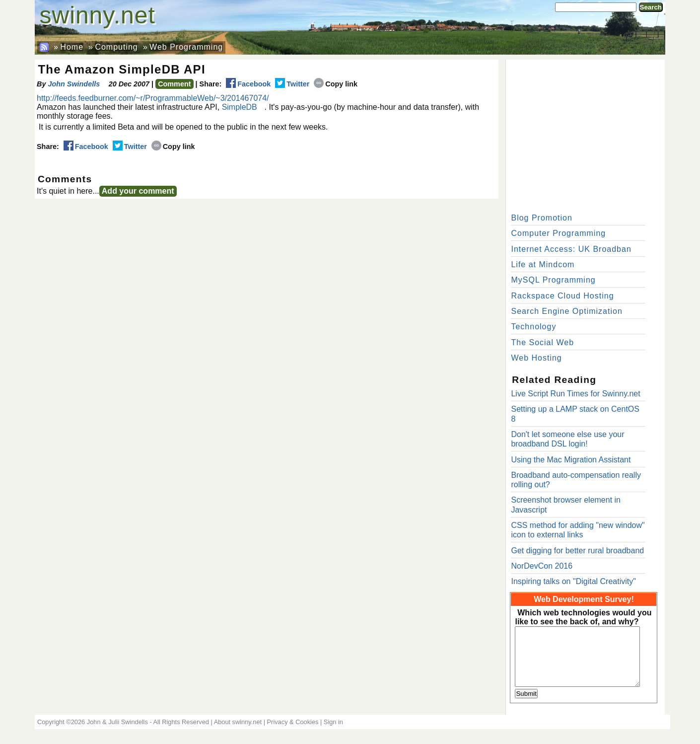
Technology (533, 327)
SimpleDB (240, 107)
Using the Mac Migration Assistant (571, 460)
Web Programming (186, 47)
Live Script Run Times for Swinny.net (575, 394)
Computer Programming (558, 233)
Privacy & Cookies (293, 722)
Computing (116, 47)
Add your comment (138, 191)
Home (72, 47)
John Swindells (74, 84)
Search (651, 7)
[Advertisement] (585, 134)
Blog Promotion (541, 218)
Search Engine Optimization (566, 311)
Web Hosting (536, 358)
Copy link (336, 84)
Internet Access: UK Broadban (571, 249)
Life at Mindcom (543, 264)
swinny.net (98, 15)
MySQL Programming (553, 280)
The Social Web (542, 342)
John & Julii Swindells (117, 722)
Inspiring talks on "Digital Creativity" (573, 581)
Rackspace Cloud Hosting (562, 296)
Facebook (248, 84)
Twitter (292, 84)
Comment (174, 84)
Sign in (333, 722)
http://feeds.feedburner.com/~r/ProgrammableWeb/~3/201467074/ (153, 98)
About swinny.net (238, 722)
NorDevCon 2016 (542, 566)
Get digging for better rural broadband (577, 551)
